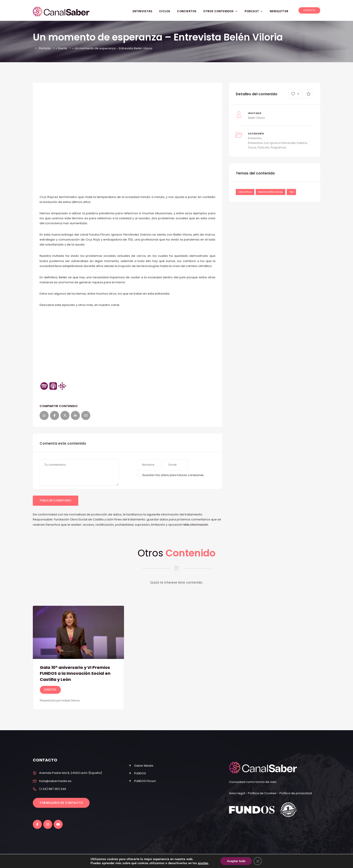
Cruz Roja (245, 192)
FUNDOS (140, 773)
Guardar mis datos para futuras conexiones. (173, 475)
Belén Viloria (256, 118)
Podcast (264, 147)
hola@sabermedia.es (55, 781)
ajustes (203, 863)
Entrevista (255, 138)
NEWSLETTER (279, 11)
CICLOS (165, 11)
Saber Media (144, 766)
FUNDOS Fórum (145, 781)
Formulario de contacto (61, 803)
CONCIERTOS (187, 11)
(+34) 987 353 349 (53, 789)
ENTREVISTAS (142, 11)
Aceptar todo (236, 861)
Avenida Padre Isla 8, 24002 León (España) (71, 773)
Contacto (309, 10)
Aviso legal (237, 793)
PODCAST (254, 11)
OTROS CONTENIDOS (220, 11)
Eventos (50, 690)
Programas (278, 147)
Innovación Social (271, 192)
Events (63, 48)
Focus (252, 147)
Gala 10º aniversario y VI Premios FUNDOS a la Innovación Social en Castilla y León (77, 673)
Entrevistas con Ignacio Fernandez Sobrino (278, 143)
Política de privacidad (296, 793)
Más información (196, 525)
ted (291, 192)
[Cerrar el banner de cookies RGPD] (258, 861)
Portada (45, 48)
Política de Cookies (262, 793)
